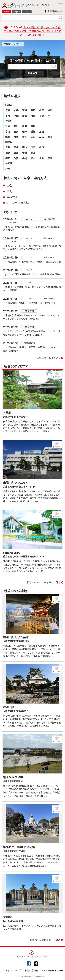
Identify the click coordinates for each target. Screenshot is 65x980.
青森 (8, 110)
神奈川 (9, 121)
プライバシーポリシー (52, 970)
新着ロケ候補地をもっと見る (45, 940)
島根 (16, 147)
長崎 (25, 158)
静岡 (33, 126)
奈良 (50, 137)
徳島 (8, 153)
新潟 (8, 126)
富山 (8, 132)
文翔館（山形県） (13, 44)
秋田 (33, 110)
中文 (27, 12)
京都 (25, 137)
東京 (8, 116)
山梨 (25, 126)
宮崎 (50, 158)
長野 (16, 126)
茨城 (25, 116)
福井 (8, 137)
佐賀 (16, 158)
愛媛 (25, 153)
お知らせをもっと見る (49, 358)
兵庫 (42, 137)
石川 (16, 132)
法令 (9, 186)
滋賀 (16, 137)
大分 (42, 158)
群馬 (33, 116)
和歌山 (9, 142)
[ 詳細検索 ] (33, 73)
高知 (33, 153)
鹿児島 (9, 163)
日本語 (7, 12)
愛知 (33, 132)
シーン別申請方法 (18, 203)
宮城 (25, 110)
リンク (18, 970)
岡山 (25, 147)
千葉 (42, 116)
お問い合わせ (31, 970)
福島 (50, 110)
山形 (42, 110)
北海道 (9, 105)
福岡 (8, 158)
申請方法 (12, 197)
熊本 (33, 158)
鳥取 (8, 147)
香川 (16, 153)
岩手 (16, 110)
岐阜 (25, 132)
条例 (9, 191)
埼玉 (50, 116)
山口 (42, 147)
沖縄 (8, 169)
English (17, 12)
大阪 (33, 137)
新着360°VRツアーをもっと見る (44, 582)
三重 (42, 132)
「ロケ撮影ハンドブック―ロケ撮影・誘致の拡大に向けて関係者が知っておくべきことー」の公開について (33, 31)
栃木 (16, 116)
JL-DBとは (7, 970)
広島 (33, 147)
